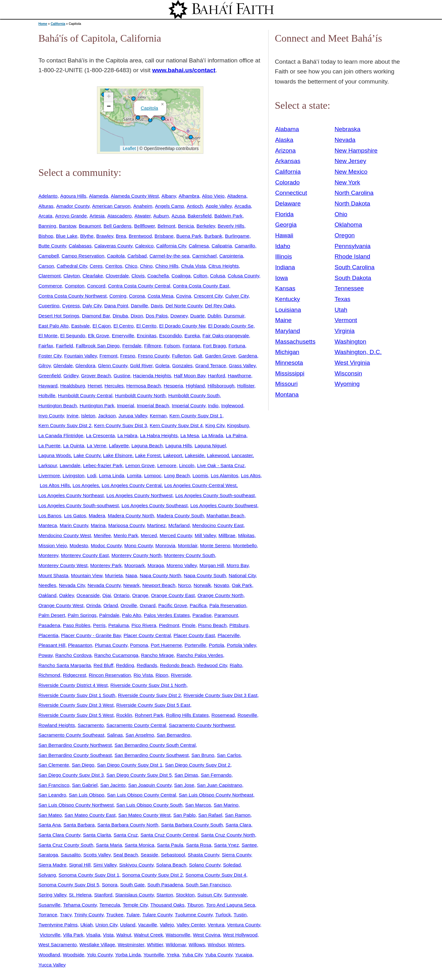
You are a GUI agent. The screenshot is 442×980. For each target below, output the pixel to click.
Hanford (216, 376)
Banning (47, 226)
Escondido (170, 336)
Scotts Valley (97, 855)
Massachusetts (295, 342)
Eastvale (80, 326)
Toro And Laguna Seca (231, 905)
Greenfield (50, 376)
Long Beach (177, 476)
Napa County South (205, 575)
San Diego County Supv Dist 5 (139, 775)
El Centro (123, 326)
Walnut (124, 935)
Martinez (156, 525)
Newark (131, 585)
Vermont (346, 320)
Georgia (286, 225)
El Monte (48, 336)
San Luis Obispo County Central (142, 795)
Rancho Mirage (157, 655)
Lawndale (70, 465)
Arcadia (243, 206)
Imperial (125, 406)
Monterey (48, 555)
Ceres (96, 266)
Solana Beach (171, 865)
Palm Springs (82, 615)
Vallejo (167, 925)
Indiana (285, 267)
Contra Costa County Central (139, 286)
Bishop (46, 236)
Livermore (49, 476)
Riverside (181, 675)
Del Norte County (184, 306)
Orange (140, 595)
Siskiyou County (136, 865)
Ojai (107, 595)
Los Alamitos (225, 476)
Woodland (49, 955)
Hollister (246, 386)
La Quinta (74, 446)
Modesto (79, 545)
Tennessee (349, 288)
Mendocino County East (218, 525)
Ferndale (132, 346)
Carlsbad (137, 256)
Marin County (74, 525)
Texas (343, 299)
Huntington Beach (58, 406)
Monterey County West (63, 565)
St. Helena (80, 895)
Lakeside (194, 455)
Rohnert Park (149, 715)
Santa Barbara (79, 825)
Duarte (197, 316)
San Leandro (52, 795)
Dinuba (120, 316)
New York (347, 182)
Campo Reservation (83, 256)
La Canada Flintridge (61, 435)
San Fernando (216, 775)
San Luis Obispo (87, 795)
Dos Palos (157, 316)
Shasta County (203, 855)
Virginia (345, 331)
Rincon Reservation (110, 675)
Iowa (282, 278)
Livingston (74, 476)
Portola (216, 645)
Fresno (128, 356)
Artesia (97, 216)
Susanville (49, 905)
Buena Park (189, 236)
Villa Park (73, 935)
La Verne (97, 446)
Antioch (195, 206)
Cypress (71, 306)
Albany (169, 196)
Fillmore (153, 346)
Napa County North (160, 575)
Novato (221, 585)
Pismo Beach (212, 625)
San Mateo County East (90, 815)
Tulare (133, 915)
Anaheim (143, 206)
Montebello (245, 545)
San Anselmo (140, 735)
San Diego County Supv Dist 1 (130, 765)
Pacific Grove (173, 605)
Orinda (93, 605)
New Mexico (351, 172)
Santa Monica (139, 845)
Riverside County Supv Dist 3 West (76, 705)
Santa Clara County (59, 835)
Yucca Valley (52, 965)
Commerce (50, 286)
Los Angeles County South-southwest (79, 505)
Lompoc (153, 476)
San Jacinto (113, 785)
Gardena (248, 356)
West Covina (207, 935)
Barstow (68, 226)
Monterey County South (189, 555)
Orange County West (61, 605)
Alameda (99, 196)
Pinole (189, 625)
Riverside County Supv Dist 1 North (149, 685)
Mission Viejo (53, 545)
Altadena (237, 196)
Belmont (166, 226)
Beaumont (90, 226)
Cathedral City (72, 266)
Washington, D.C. (358, 352)
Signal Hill (80, 865)
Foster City (50, 356)
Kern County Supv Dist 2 (65, 425)
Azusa (178, 216)
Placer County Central (147, 635)
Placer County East (194, 635)
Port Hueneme (166, 645)
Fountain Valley (81, 356)
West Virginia (352, 363)
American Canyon (111, 206)
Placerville (229, 635)
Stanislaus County (135, 895)
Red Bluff (103, 665)
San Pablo (184, 815)
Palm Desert (52, 615)
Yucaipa (244, 955)
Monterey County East (85, 555)
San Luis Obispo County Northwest (76, 805)
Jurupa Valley (133, 416)
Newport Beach (159, 585)
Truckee (115, 915)
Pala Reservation (228, 605)
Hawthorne (240, 376)
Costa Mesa (161, 296)
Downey (179, 316)
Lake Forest (148, 455)
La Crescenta (100, 435)
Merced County (176, 535)
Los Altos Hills (55, 485)
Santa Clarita (97, 835)
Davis (157, 306)
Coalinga (181, 276)
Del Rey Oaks (220, 306)
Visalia (93, 935)
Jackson (107, 416)
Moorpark (135, 565)
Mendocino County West (65, 535)
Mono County (139, 545)
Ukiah (86, 925)
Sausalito (71, 855)
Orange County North (220, 595)
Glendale (63, 365)
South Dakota (353, 278)
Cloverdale (117, 276)
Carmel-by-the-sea (170, 256)
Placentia (48, 635)
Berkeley (206, 226)
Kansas (285, 288)
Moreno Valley (182, 565)
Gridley (71, 376)
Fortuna (237, 346)
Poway (45, 655)
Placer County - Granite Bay (91, 635)
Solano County (205, 865)
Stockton (185, 895)
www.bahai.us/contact (184, 70)
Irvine (72, 416)
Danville (140, 306)
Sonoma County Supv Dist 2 (153, 875)
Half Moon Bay (190, 376)
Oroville (129, 605)
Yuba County (219, 955)
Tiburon (195, 905)
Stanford (103, 895)
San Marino (226, 805)
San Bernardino (174, 735)
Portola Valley (241, 645)
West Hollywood (240, 935)
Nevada (345, 140)
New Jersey (350, 161)
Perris (99, 625)
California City (171, 246)
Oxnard (148, 605)
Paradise (202, 615)
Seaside (150, 855)
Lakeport (173, 455)
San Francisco (54, 785)
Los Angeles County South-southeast (215, 495)
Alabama (287, 129)
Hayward (48, 386)
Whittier (155, 945)
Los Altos (251, 476)
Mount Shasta (53, 575)
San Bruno (203, 755)
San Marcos (198, 805)
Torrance (48, 915)
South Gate (133, 885)
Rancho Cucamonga (116, 655)
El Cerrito (146, 326)
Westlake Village (97, 945)
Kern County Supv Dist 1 (196, 416)
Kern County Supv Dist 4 (176, 425)
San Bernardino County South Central (155, 745)
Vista (108, 935)
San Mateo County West (144, 815)
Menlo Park (126, 535)
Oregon (345, 235)
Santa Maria (109, 845)
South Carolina (355, 267)
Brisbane (164, 236)
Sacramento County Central (136, 725)
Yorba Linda (128, 955)
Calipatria (222, 246)
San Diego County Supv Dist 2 (198, 765)
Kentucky (288, 299)
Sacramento (91, 725)
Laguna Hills (179, 446)
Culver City (237, 296)
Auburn (161, 216)
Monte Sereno (215, 545)
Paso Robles (77, 625)
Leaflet (129, 148)
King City (215, 425)
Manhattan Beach (225, 516)
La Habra (127, 435)
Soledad (232, 865)
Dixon (137, 316)
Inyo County (51, 416)
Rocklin (124, 715)
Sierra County (237, 855)
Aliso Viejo (213, 196)
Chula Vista (193, 266)
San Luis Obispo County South (150, 805)
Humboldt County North (140, 395)
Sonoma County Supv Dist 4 (216, 875)
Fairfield (65, 346)
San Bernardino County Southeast (75, 755)
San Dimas (186, 775)
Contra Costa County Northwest (73, 296)
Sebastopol (173, 855)
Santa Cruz (126, 835)
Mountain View (87, 575)
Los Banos (50, 516)
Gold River (141, 365)
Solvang (47, 875)
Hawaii (284, 235)
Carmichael (204, 256)
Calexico (144, 246)
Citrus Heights (224, 266)
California (58, 24)
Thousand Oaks (167, 905)
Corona (137, 296)
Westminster (131, 945)
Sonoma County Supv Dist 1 (89, 875)
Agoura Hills (73, 196)
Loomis (201, 476)
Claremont (50, 276)
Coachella (158, 276)
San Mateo (50, 815)
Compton (75, 286)
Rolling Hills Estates (187, 715)
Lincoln (187, 465)
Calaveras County (113, 246)
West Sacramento (58, 945)
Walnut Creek (148, 935)
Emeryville (123, 336)
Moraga (156, 565)
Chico (131, 266)
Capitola (149, 108)
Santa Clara (238, 825)
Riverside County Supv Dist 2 (150, 695)
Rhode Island (352, 256)
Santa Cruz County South (66, 845)
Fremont (108, 356)
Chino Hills (167, 266)
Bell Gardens (118, 226)
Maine (283, 320)
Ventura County (244, 925)
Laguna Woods (55, 455)
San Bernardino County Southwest (152, 755)
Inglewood (232, 406)
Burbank (213, 236)
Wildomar (176, 945)
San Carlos (229, 755)
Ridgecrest (74, 675)
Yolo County (100, 955)
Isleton (88, 416)
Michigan (287, 352)
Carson (46, 266)
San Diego (83, 765)
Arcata (45, 216)
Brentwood (140, 236)
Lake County (87, 455)
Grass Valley (242, 365)
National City (242, 575)
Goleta (162, 365)
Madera (97, 516)
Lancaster (242, 455)
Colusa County (243, 276)
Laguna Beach (147, 446)
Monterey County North (136, 555)
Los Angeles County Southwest (224, 505)
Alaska (284, 140)
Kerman (158, 416)
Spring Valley (52, 895)
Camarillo (245, 246)
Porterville (195, 645)
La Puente (49, 446)
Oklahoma (348, 225)
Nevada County (104, 585)
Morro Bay (238, 565)
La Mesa (190, 435)
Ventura (216, 925)
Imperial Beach (153, 406)
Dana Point (116, 306)
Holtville (47, 395)
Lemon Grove (140, 465)
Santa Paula (170, 845)
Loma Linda (111, 476)
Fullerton (181, 356)
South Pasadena (165, 885)
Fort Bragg (215, 346)
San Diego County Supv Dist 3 (71, 775)
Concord (96, 286)
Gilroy (45, 365)
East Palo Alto (54, 326)
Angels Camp (169, 206)
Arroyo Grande (71, 216)
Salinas (115, 735)
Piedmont (169, 625)
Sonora (110, 885)
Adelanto (48, 196)
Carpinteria (231, 256)
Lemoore (167, 465)
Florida (284, 214)
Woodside (73, 955)
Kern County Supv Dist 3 (121, 425)
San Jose (184, 785)
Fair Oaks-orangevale (226, 336)
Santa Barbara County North (128, 825)
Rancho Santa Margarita (65, 665)
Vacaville (148, 925)
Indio (213, 406)
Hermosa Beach (144, 386)
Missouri (286, 384)
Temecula (110, 905)
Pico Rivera (144, 625)
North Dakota (352, 203)
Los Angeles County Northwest (139, 495)
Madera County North (131, 516)
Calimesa (199, 246)
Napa (131, 575)
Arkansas (288, 161)
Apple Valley (219, 206)
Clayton (71, 276)
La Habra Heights (159, 435)
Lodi (92, 476)
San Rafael (210, 815)
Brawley (105, 236)
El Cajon (102, 326)
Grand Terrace (211, 365)
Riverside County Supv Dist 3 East (221, 695)
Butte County (52, 246)
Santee (249, 845)
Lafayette (119, 446)
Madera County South (180, 516)
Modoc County (106, 545)
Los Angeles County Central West (200, 485)
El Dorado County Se (231, 326)
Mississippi (290, 373)
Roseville (247, 715)
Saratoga (48, 855)
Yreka (173, 955)
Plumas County (111, 645)
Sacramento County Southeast (71, 735)
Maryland (288, 331)
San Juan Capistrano (220, 785)
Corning (118, 296)
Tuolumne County (194, 915)
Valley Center (191, 925)
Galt (198, 356)
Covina (184, 296)
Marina (98, 525)
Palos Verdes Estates (167, 615)
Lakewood (218, 455)
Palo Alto (132, 615)
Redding (125, 665)
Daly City (92, 306)
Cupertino (49, 306)
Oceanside (88, 595)
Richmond (49, 675)
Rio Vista (143, 675)
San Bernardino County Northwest (75, 745)
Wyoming (347, 384)
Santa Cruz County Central (169, 835)
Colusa (218, 276)
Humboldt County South (194, 395)
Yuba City (192, 955)
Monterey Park (106, 565)
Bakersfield (200, 216)
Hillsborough (221, 386)
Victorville (50, 935)
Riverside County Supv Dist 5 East (153, 705)
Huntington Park (97, 406)
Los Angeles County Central (132, 485)
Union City (106, 925)
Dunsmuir (234, 316)
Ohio (341, 214)
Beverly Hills (231, 226)
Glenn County (113, 365)
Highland (195, 386)
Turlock (223, 915)
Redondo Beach (177, 665)
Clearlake (93, 276)
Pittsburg (239, 625)
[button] (150, 120)
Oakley (67, 595)
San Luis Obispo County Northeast (216, 795)
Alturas (46, 206)
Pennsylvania (353, 246)
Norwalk (202, 585)
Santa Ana (50, 825)
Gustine (122, 376)
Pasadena (49, 625)
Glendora (85, 365)
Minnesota (289, 363)
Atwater (142, 216)
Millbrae (227, 535)
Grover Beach (96, 376)
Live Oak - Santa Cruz (221, 465)
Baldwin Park (229, 216)
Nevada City (72, 585)
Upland (128, 925)
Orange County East (173, 595)
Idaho (283, 246)
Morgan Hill (212, 565)
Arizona (285, 151)
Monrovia (165, 545)
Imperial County (189, 406)
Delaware (288, 203)
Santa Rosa (199, 845)
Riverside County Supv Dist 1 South (77, 695)
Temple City (135, 905)
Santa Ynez (227, 845)
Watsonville (178, 935)
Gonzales (182, 365)
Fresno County (154, 356)
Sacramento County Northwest (202, 725)
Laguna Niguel (210, 446)
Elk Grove (98, 336)
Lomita (134, 476)
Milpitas (246, 535)
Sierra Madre (52, 865)
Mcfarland (179, 525)
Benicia (186, 226)
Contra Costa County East (201, 286)
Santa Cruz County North (228, 835)
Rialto (236, 665)
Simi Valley (105, 865)
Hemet (95, 386)
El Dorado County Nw (182, 326)
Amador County (73, 206)
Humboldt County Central (85, 395)
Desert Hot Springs (59, 316)
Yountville (154, 955)
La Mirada (212, 435)
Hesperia (173, 386)
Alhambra (189, 196)
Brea (121, 236)
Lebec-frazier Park (103, 465)
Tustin (240, 915)
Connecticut (291, 193)
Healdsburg (73, 386)
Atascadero (120, 216)
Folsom (172, 346)
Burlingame (237, 236)
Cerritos (114, 266)
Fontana (191, 346)
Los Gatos (75, 516)
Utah (341, 310)
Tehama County (80, 905)
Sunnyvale (235, 895)
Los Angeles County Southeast (155, 505)
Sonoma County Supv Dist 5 (69, 885)
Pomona (139, 645)
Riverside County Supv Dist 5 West (76, 715)
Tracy (66, 915)
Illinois (283, 256)
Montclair (187, 545)
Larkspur (48, 465)
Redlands (147, 665)
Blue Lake (67, 236)
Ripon (162, 675)
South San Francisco (208, 885)
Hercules (114, 386)
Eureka (192, 336)
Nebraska (348, 129)
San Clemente (54, 765)
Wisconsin (348, 373)
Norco (185, 585)
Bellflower (144, 226)
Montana (287, 394)
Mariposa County (126, 525)
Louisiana (288, 310)
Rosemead (223, 715)
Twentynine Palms (58, 925)
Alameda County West (135, 196)
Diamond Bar (96, 316)
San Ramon (238, 815)
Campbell (49, 256)
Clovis (138, 276)
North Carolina (354, 193)
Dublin (214, 316)
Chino (146, 266)
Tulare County (157, 915)
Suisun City (210, 895)
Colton (200, 276)
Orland (110, 605)
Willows (197, 945)
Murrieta (114, 575)
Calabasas (80, 246)
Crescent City (208, 296)
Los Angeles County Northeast (71, 495)
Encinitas (147, 336)
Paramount (226, 615)
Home (43, 24)
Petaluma (119, 625)
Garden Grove (220, 356)
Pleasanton (80, 645)
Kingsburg (238, 425)
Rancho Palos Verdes (200, 655)
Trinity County (89, 915)
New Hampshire (356, 151)
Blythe (87, 236)
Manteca (48, 525)
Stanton (165, 895)
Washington (351, 342)
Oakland (47, 595)
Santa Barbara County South (192, 825)
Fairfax (46, 346)
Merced (149, 535)
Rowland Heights (57, 725)
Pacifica (198, 605)
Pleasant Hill (52, 645)
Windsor (216, 945)
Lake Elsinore (118, 455)
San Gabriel (85, 785)
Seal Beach (126, 855)
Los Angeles (86, 485)
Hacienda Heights (152, 376)
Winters (236, 945)
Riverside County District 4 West (73, 685)
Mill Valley (205, 535)
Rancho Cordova (74, 655)
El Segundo (73, 336)
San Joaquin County (150, 785)
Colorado (287, 182)
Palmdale (109, 615)
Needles (47, 585)
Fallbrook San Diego (98, 346)
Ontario (122, 595)
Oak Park (242, 585)
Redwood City (212, 665)
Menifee (102, 535)
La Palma (236, 435)
